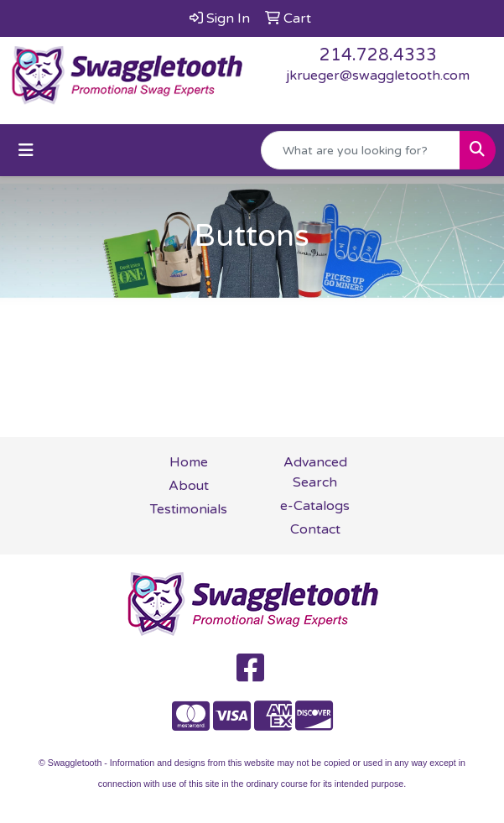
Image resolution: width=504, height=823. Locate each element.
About (189, 486)
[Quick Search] (361, 150)
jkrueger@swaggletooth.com (378, 76)
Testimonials (189, 509)
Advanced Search (315, 472)
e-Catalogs (315, 506)
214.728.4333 (378, 55)
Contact (315, 529)
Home (189, 462)
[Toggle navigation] (26, 151)
